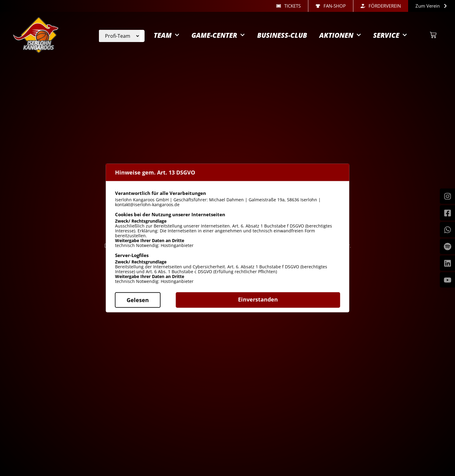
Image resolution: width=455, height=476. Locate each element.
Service (390, 38)
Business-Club (282, 38)
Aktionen (340, 38)
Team (166, 38)
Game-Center (218, 38)
